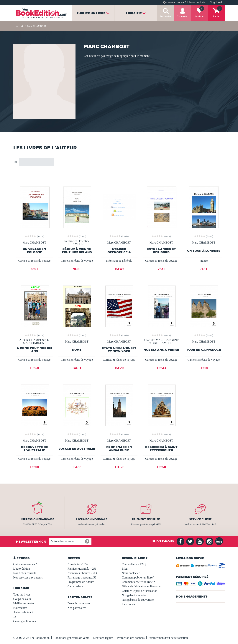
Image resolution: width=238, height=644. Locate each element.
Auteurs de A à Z (23, 612)
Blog (212, 2)
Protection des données (131, 638)
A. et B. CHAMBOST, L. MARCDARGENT (34, 342)
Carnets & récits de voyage (34, 261)
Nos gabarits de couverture (138, 600)
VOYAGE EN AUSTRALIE (77, 449)
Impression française (37, 519)
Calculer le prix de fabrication (140, 591)
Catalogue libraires (25, 621)
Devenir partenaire (79, 603)
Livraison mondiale (92, 519)
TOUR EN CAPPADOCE (204, 350)
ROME (77, 350)
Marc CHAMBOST (34, 243)
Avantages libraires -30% (82, 573)
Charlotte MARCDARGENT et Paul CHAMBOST (161, 342)
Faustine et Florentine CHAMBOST (77, 243)
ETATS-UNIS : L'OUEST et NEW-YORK (119, 350)
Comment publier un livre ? (138, 577)
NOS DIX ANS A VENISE (161, 350)
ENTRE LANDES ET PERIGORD (161, 251)
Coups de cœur (22, 599)
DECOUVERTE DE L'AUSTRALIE (35, 449)
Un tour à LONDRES (204, 251)
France (204, 261)
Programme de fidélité (81, 582)
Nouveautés (20, 608)
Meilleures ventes (24, 603)
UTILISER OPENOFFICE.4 (119, 251)
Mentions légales (103, 638)
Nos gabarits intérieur (135, 595)
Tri (15, 162)
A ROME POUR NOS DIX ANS (35, 350)
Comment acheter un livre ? (138, 582)
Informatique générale (119, 261)
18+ (16, 617)
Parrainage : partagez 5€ (82, 577)
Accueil (20, 26)
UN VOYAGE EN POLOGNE (34, 251)
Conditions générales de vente (71, 638)
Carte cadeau (75, 586)
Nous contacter (198, 2)
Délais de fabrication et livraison (141, 586)
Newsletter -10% (78, 564)
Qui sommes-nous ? (175, 2)
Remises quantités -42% (82, 569)
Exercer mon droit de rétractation (168, 638)
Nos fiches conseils (25, 573)
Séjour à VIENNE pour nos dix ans (77, 251)
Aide (221, 2)
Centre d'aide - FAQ (134, 564)
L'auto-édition (22, 569)
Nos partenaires (77, 608)
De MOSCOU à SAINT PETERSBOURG (161, 449)
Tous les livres (22, 594)
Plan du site (129, 604)
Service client (200, 519)
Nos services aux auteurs (28, 577)
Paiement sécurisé (146, 519)
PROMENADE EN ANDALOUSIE (119, 449)
